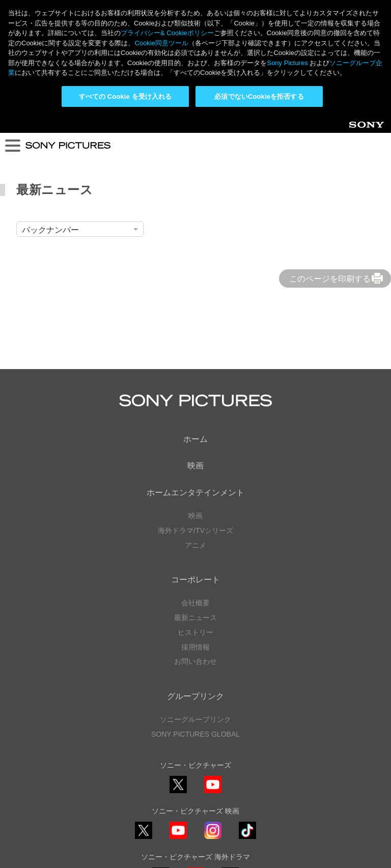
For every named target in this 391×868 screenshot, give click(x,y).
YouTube (213, 678)
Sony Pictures (287, 63)
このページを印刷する (330, 164)
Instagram (213, 724)
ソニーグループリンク (195, 604)
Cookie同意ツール (195, 837)
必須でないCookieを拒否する (259, 96)
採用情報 (195, 531)
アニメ (195, 430)
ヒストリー (195, 517)
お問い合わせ (195, 546)
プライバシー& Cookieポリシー (167, 33)
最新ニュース (195, 502)
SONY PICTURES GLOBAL (195, 619)
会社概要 (195, 488)
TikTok (247, 724)
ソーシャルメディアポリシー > (195, 788)
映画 (195, 351)
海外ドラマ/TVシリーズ (195, 415)
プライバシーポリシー (195, 817)
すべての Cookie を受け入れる (125, 96)
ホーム (195, 324)
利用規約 (195, 827)
